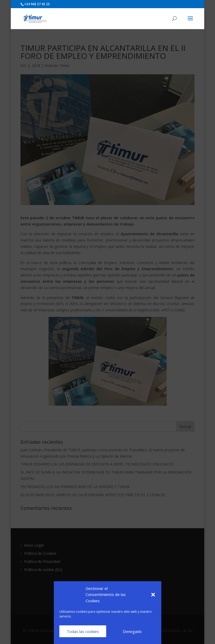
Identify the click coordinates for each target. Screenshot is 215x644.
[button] (153, 595)
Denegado (132, 631)
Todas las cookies (83, 631)
